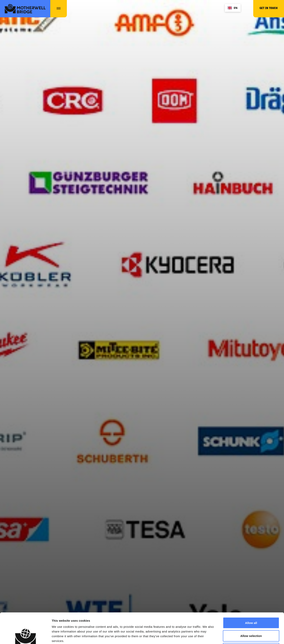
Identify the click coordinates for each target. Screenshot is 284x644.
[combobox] (233, 8)
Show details (207, 636)
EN (233, 8)
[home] (25, 9)
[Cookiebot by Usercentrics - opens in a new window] (26, 636)
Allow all (251, 592)
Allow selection (251, 605)
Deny (251, 618)
